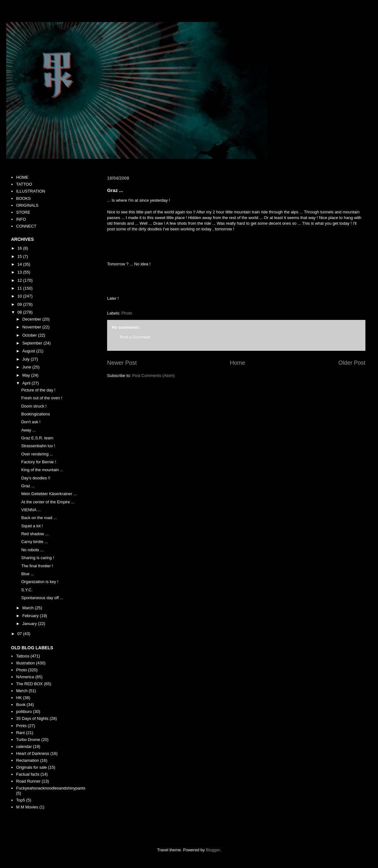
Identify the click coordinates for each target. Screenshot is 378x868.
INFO (21, 219)
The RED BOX (29, 684)
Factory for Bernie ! (39, 462)
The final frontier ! (37, 566)
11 (20, 288)
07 (20, 634)
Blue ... (27, 574)
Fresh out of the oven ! (42, 398)
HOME (22, 177)
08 (20, 312)
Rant (20, 733)
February (31, 616)
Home (238, 363)
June (27, 367)
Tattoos (23, 656)
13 (20, 272)
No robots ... (32, 550)
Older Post (352, 363)
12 (20, 280)
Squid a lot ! (32, 526)
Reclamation (27, 760)
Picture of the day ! (38, 390)
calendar (24, 746)
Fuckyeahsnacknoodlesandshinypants (51, 788)
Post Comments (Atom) (154, 376)
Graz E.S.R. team (37, 438)
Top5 (20, 800)
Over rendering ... (37, 454)
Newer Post (122, 363)
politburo (24, 712)
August (29, 351)
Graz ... (28, 486)
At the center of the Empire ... (48, 502)
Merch (22, 691)
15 (20, 256)
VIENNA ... (31, 510)
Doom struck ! (34, 406)
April (27, 383)
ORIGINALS (27, 205)
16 (20, 248)
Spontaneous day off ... (42, 598)
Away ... (28, 430)
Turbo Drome (28, 740)
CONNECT (26, 226)
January (30, 624)
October (30, 335)
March (29, 608)
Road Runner (28, 781)
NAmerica (25, 677)
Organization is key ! (40, 582)
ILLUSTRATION (31, 191)
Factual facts (28, 774)
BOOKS (23, 198)
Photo (127, 313)
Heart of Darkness (33, 753)
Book (21, 705)
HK (19, 698)
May (27, 375)
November (32, 327)
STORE (23, 212)
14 (20, 264)
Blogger (213, 850)
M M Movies (27, 807)
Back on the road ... (39, 518)
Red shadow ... (35, 534)
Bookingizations (35, 414)
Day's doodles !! (36, 478)
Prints (21, 726)
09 (20, 304)
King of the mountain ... (42, 470)
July (27, 359)
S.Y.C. (27, 590)
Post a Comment (135, 337)
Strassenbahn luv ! (38, 446)
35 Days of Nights (32, 718)
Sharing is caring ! (37, 558)
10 (20, 296)
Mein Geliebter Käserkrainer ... (49, 494)
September (33, 343)
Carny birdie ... (34, 542)
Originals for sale (31, 767)
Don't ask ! (31, 422)
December (32, 319)
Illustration (25, 663)
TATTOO (24, 184)
